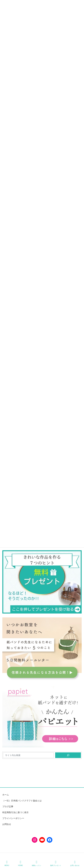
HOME (20, 863)
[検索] (68, 755)
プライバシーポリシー (13, 818)
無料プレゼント (56, 863)
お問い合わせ (75, 863)
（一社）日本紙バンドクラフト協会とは (22, 801)
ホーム (6, 795)
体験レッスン (36, 863)
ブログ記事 (8, 806)
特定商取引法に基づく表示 (15, 812)
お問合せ (7, 824)
